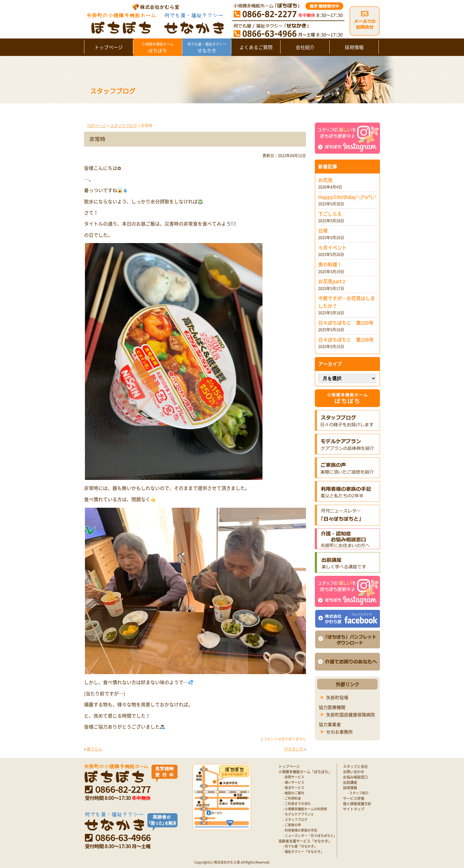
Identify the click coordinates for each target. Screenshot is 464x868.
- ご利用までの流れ (297, 804)
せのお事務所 (339, 732)
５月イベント (332, 247)
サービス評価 (354, 798)
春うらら (94, 749)
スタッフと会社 (355, 766)
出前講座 (350, 782)
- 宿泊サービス (294, 788)
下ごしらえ (330, 214)
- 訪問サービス (294, 777)
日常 (323, 231)
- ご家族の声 (292, 825)
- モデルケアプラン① (298, 814)
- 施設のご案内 (294, 793)
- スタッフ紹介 (358, 793)
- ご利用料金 (292, 798)
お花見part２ (332, 281)
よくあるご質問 (256, 47)
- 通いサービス (294, 782)
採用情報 (354, 47)
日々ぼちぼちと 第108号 (346, 340)
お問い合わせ (354, 772)
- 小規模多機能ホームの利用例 (305, 809)
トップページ (109, 47)
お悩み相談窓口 (355, 777)
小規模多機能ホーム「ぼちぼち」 (305, 772)
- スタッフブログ (295, 820)
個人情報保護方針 (357, 804)
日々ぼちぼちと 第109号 (346, 323)
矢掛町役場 (337, 697)
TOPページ (97, 125)
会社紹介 (305, 47)
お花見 (325, 180)
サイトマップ (354, 809)
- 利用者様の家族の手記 (300, 830)
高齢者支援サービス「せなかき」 (305, 841)
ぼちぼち (158, 48)
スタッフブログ (124, 125)
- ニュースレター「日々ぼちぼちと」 (310, 836)
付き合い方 (294, 749)
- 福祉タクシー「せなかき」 (303, 852)
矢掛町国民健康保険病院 (351, 715)
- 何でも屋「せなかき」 (300, 846)
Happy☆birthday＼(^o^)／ (347, 197)
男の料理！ (330, 264)
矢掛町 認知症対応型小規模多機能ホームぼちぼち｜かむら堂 (154, 19)
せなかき (207, 48)
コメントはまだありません (285, 739)
